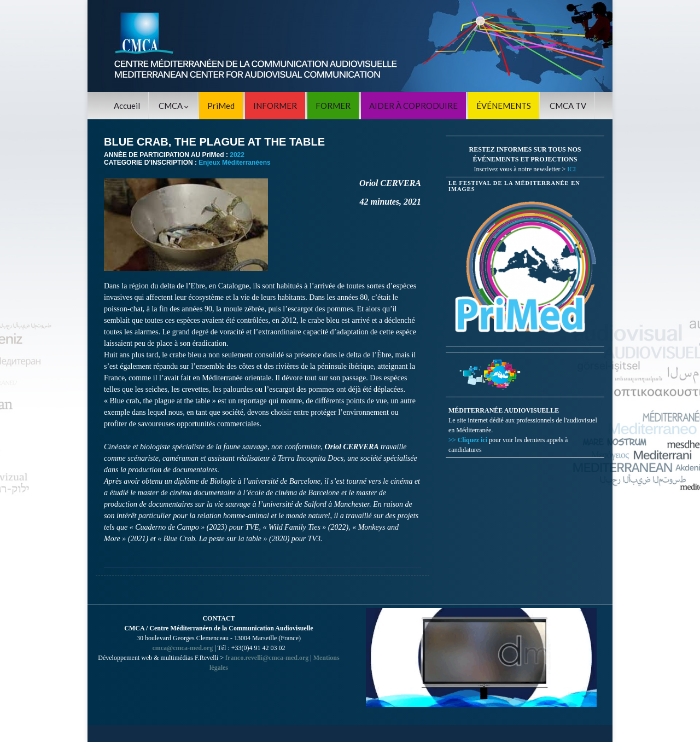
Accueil (127, 106)
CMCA (174, 106)
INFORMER (275, 106)
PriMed (221, 106)
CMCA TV (568, 106)
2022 (237, 155)
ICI (571, 169)
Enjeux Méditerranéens (234, 163)
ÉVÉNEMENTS (504, 106)
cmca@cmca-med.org (182, 648)
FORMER (333, 106)
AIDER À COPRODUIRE (413, 106)
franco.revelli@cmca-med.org (267, 658)
